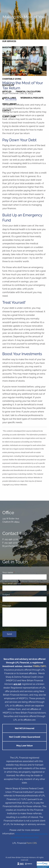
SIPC (44, 666)
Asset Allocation (12, 66)
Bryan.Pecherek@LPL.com (15, 546)
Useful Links (9, 98)
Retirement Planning (29, 54)
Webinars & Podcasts (32, 98)
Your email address (22, 584)
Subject (16, 595)
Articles (7, 92)
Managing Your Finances (15, 60)
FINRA (36, 666)
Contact (7, 110)
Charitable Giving (12, 79)
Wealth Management (31, 47)
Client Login (9, 117)
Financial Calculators (28, 92)
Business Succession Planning (18, 73)
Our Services (9, 41)
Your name (18, 573)
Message (17, 606)
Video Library (9, 104)
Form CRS (32, 843)
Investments (9, 47)
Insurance (8, 54)
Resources (8, 85)
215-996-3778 (11, 539)
